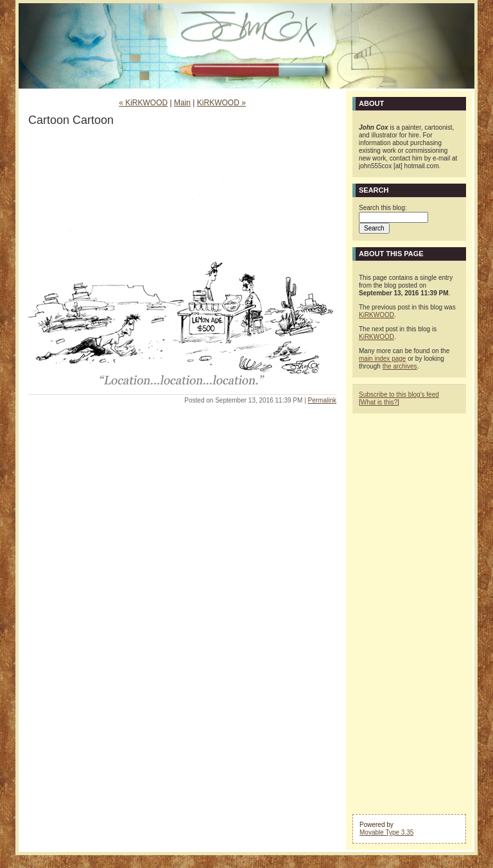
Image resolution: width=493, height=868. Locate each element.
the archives (400, 366)
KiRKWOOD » (221, 103)
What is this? (379, 402)
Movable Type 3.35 (386, 832)
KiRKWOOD (376, 315)
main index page (382, 359)
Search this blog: (383, 208)
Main (182, 103)
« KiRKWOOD (143, 103)
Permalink (322, 400)
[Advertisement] (410, 612)
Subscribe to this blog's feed (399, 395)
